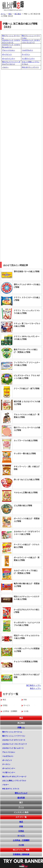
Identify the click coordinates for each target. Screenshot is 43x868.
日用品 (21, 831)
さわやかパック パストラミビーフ (15, 744)
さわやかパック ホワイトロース (14, 740)
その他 (21, 845)
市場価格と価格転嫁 (21, 854)
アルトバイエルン (8, 50)
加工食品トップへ (34, 685)
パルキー (5, 67)
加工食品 (21, 723)
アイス (21, 807)
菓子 (21, 802)
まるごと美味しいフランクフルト (14, 781)
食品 (21, 718)
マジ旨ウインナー (28, 59)
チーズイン (26, 54)
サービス (21, 836)
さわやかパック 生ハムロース (13, 748)
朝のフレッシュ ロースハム (12, 732)
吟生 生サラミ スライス (30, 67)
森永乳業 (21, 798)
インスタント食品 (21, 812)
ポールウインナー (8, 59)
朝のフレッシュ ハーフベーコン (14, 736)
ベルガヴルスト (27, 50)
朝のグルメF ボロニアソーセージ (14, 777)
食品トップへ (35, 688)
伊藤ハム (21, 727)
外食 (21, 826)
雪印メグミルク (21, 793)
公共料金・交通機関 (21, 840)
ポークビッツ (7, 54)
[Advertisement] (21, 92)
